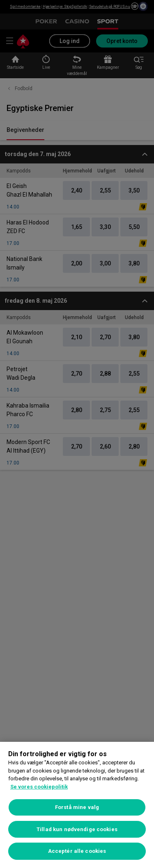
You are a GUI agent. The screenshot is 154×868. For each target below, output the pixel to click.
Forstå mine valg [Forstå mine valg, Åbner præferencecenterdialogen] (77, 807)
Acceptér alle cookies (77, 851)
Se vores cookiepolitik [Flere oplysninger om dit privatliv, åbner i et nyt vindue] (39, 787)
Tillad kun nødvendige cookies (77, 829)
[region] (77, 805)
